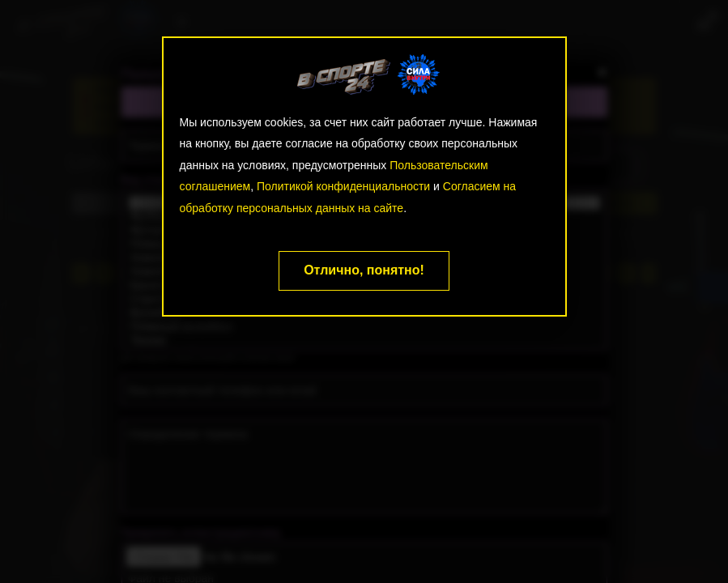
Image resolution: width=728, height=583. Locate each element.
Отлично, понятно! (364, 270)
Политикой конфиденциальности (343, 186)
